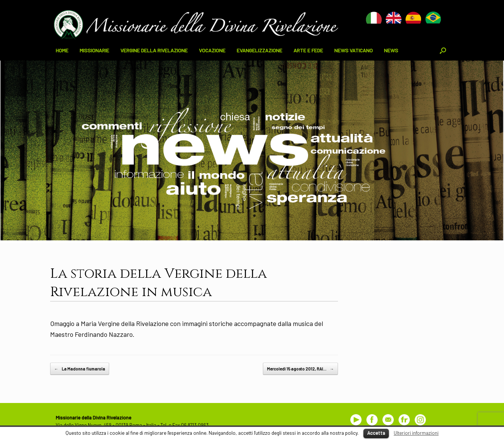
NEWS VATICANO (354, 50)
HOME (62, 50)
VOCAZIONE (212, 50)
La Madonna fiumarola (80, 369)
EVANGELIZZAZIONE (259, 50)
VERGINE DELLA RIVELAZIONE (154, 50)
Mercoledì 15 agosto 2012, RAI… (300, 369)
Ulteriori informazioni (416, 433)
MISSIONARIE (94, 50)
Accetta (376, 433)
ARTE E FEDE (308, 50)
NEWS (391, 50)
